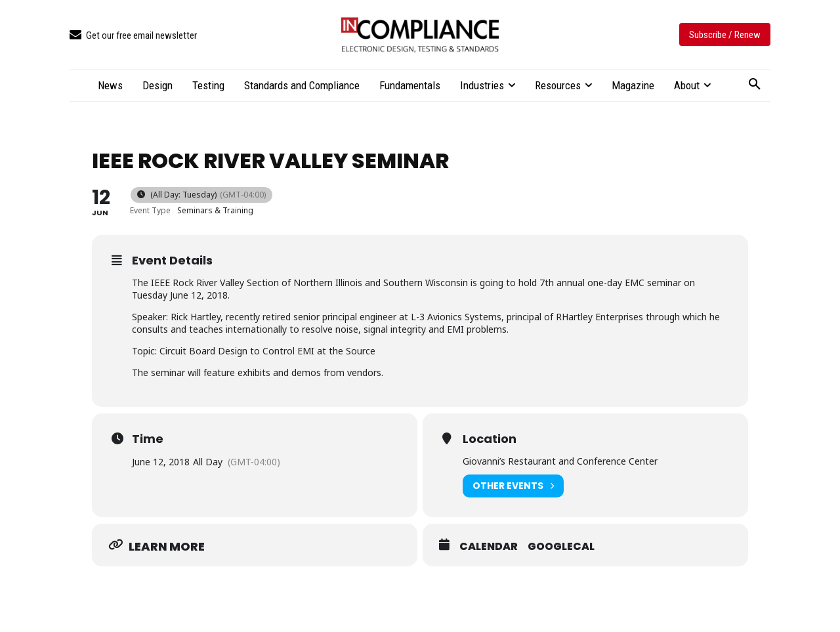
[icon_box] (133, 36)
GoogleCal (561, 547)
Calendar (489, 547)
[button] (755, 85)
